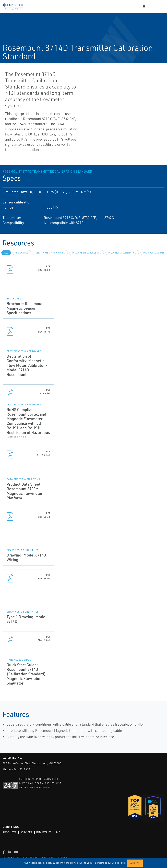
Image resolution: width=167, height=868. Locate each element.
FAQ (58, 832)
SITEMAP (62, 857)
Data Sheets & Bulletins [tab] (87, 253)
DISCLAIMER (48, 857)
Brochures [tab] (22, 253)
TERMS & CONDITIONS (15, 857)
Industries (44, 832)
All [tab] (6, 253)
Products (9, 832)
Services (26, 832)
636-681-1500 (21, 769)
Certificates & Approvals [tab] (50, 253)
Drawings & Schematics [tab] (122, 253)
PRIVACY (34, 857)
